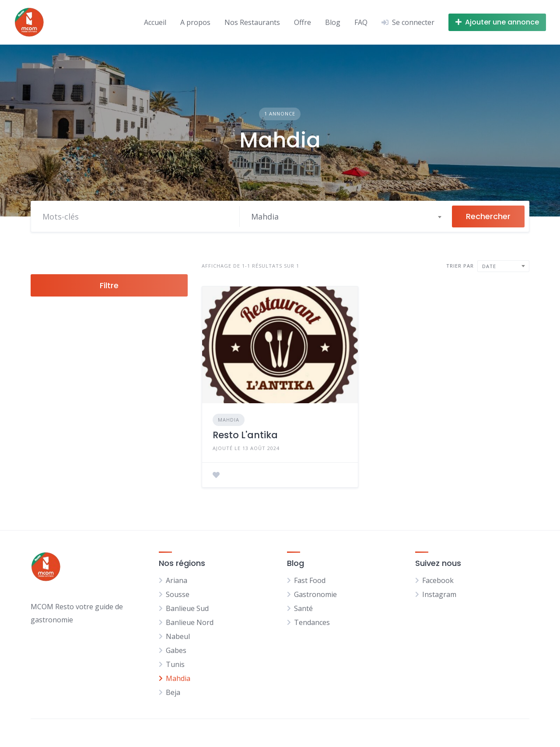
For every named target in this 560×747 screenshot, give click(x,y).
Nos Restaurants (252, 22)
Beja (173, 692)
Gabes (176, 650)
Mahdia (229, 420)
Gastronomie (315, 594)
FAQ (361, 22)
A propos (195, 22)
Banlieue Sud (187, 608)
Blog (333, 22)
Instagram (439, 594)
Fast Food (310, 580)
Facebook (438, 580)
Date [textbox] (489, 266)
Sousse (178, 594)
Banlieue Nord (190, 622)
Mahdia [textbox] (265, 216)
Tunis (175, 664)
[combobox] (346, 216)
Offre (303, 22)
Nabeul (178, 636)
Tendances (312, 622)
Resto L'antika (245, 435)
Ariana (177, 580)
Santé (303, 608)
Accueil (155, 22)
